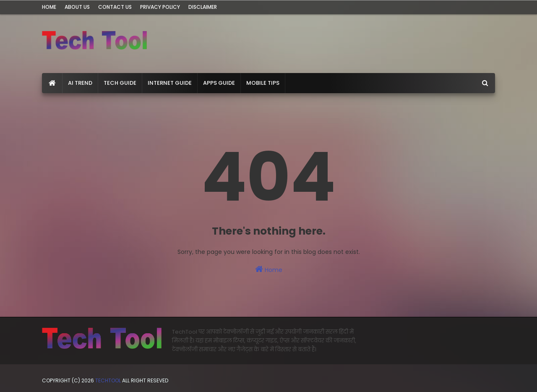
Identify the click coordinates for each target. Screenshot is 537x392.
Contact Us (115, 7)
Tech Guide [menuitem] (120, 83)
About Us (77, 7)
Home (49, 7)
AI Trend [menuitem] (80, 83)
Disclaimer (203, 7)
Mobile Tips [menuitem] (263, 83)
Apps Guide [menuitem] (219, 83)
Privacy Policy (160, 7)
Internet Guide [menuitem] (170, 83)
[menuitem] (52, 83)
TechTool (109, 380)
